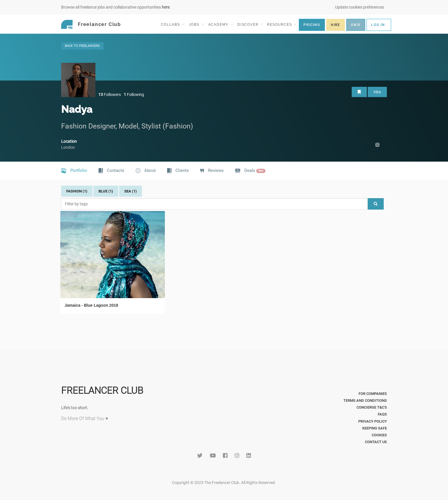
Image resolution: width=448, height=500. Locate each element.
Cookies (379, 435)
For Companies (373, 394)
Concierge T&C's (372, 407)
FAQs (382, 414)
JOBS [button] (197, 24)
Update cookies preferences (360, 7)
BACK (82, 46)
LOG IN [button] (378, 25)
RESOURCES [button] (282, 24)
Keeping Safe (375, 428)
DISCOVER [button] (250, 24)
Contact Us (376, 442)
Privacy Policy (373, 421)
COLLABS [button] (173, 24)
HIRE (336, 25)
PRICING (312, 25)
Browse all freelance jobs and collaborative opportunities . (116, 7)
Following (134, 95)
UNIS (356, 25)
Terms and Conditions (365, 400)
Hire (377, 92)
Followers (110, 95)
